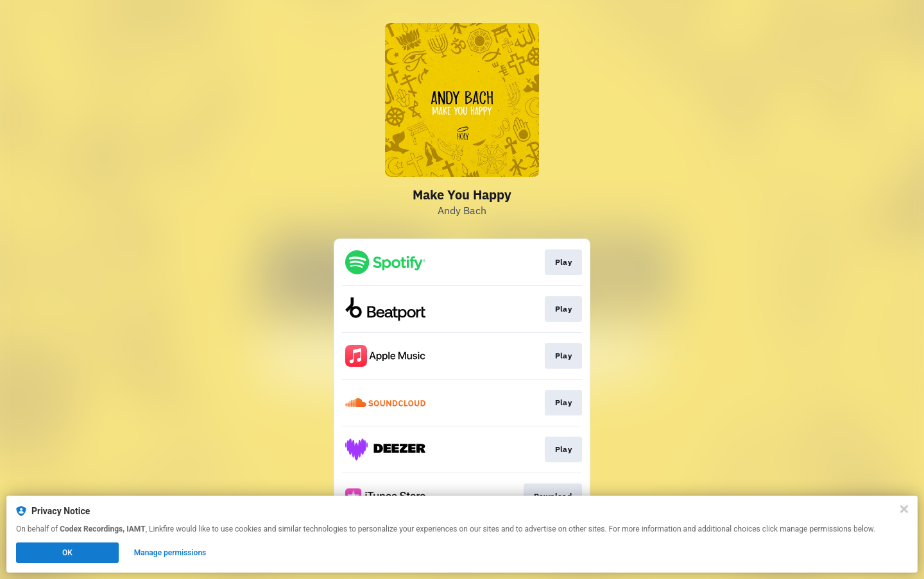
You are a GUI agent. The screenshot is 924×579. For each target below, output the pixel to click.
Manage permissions (170, 553)
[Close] (904, 509)
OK (67, 553)
